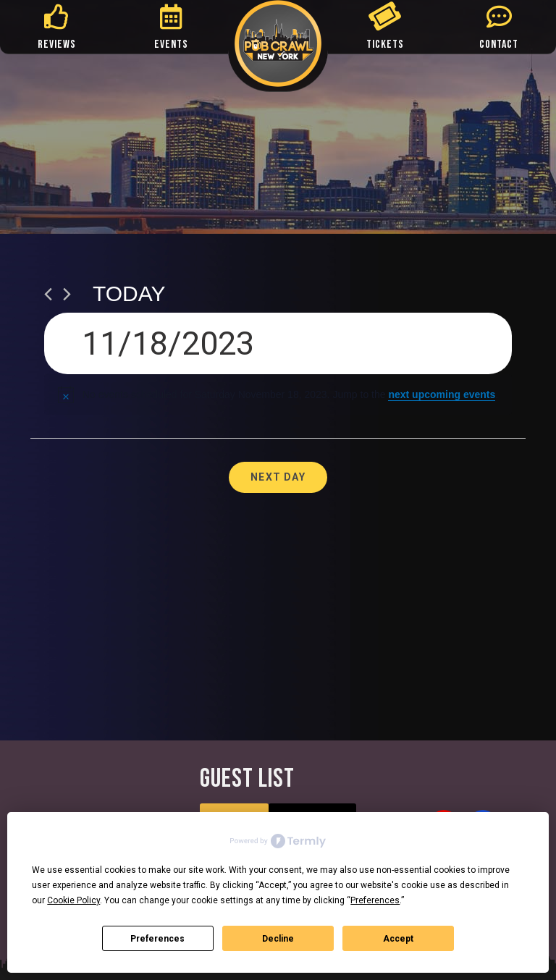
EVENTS (171, 45)
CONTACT (499, 45)
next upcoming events (442, 394)
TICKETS (385, 45)
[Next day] (67, 294)
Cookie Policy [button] (73, 900)
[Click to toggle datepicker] (278, 343)
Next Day (278, 477)
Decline (278, 939)
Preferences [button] (375, 900)
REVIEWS (57, 45)
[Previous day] (48, 294)
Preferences (157, 939)
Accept (398, 939)
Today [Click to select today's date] (129, 293)
